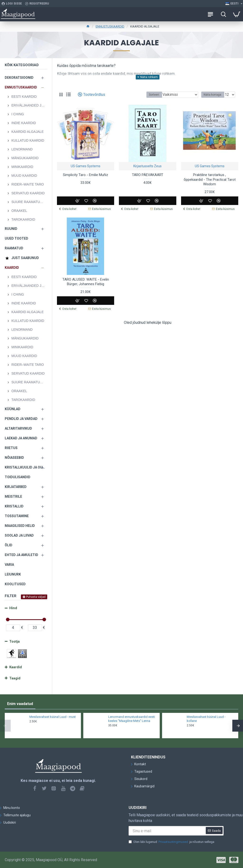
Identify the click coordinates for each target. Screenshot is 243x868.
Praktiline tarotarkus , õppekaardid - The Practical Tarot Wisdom (210, 179)
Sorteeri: (154, 95)
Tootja (14, 641)
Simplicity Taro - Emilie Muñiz (86, 175)
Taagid (15, 678)
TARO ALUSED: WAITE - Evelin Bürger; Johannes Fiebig (86, 282)
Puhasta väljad (36, 597)
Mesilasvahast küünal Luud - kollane (206, 719)
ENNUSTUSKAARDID (110, 26)
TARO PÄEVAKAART (148, 175)
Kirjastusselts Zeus (147, 166)
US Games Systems (86, 166)
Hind (13, 608)
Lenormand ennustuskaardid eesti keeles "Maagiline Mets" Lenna (132, 719)
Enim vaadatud (20, 704)
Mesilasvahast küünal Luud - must (53, 717)
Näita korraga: (213, 95)
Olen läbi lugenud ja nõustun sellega (171, 842)
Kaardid (16, 667)
